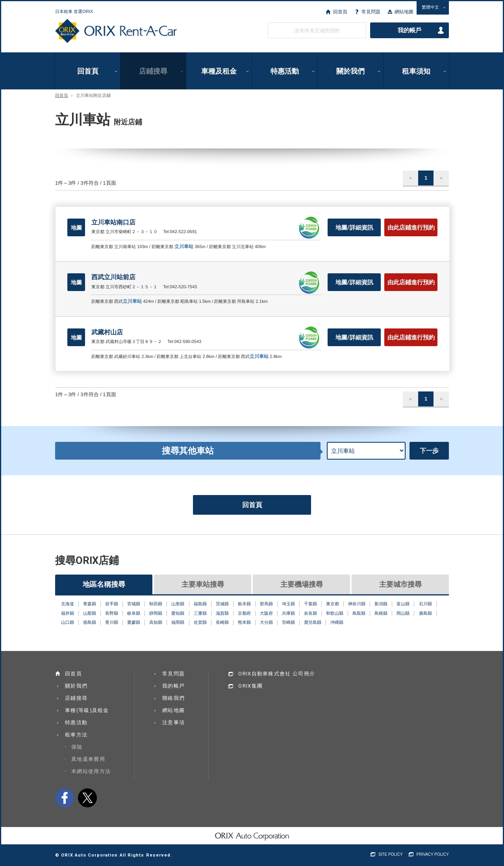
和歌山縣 (335, 613)
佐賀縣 (200, 622)
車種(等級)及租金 (87, 710)
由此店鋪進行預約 (411, 228)
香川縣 (112, 622)
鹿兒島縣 (313, 622)
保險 (77, 747)
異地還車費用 (88, 759)
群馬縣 (266, 604)
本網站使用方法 (91, 771)
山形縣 (178, 604)
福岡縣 (178, 622)
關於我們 (350, 71)
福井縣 (68, 613)
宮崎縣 (288, 622)
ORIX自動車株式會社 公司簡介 (277, 674)
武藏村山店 (107, 332)
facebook (65, 798)
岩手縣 (112, 604)
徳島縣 (90, 622)
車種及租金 (219, 71)
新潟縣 (381, 604)
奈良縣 (310, 613)
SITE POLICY (391, 854)
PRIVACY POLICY (433, 854)
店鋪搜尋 (153, 71)
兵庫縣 (288, 613)
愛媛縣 (134, 622)
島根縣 (381, 613)
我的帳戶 (409, 30)
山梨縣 (90, 613)
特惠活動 (285, 71)
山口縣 (68, 622)
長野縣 (112, 613)
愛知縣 (178, 613)
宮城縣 (134, 604)
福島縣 (200, 604)
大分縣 (266, 622)
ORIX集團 (250, 686)
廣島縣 (425, 613)
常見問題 (371, 12)
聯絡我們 (173, 698)
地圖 (76, 228)
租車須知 (416, 71)
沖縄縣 (337, 622)
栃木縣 (244, 604)
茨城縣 (222, 604)
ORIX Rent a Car (116, 31)
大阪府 (266, 613)
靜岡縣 (156, 613)
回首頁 (340, 12)
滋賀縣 (222, 613)
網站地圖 (404, 12)
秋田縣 (156, 604)
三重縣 (200, 613)
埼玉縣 (288, 604)
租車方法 (76, 735)
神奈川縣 (357, 604)
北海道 (68, 604)
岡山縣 (403, 613)
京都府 (244, 613)
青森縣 (90, 604)
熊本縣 (244, 622)
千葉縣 (310, 604)
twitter (87, 798)
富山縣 (403, 604)
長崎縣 (222, 622)
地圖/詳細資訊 (354, 228)
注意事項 (173, 722)
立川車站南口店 (113, 222)
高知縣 (156, 622)
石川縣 (425, 604)
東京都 (333, 604)
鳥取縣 (359, 613)
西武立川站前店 (113, 277)
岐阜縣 (134, 613)
